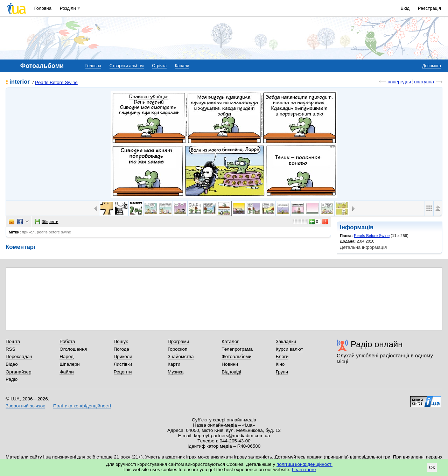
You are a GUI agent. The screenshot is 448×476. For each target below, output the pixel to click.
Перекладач (19, 356)
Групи (282, 372)
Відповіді (231, 372)
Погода (121, 349)
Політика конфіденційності (82, 406)
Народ (66, 356)
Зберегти (47, 222)
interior (20, 82)
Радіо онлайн (377, 344)
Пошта (13, 341)
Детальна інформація (363, 247)
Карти (174, 364)
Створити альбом (127, 66)
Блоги (282, 356)
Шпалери (69, 364)
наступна (424, 82)
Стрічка (159, 66)
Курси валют (289, 349)
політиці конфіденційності (304, 464)
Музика (176, 372)
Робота (67, 341)
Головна (43, 8)
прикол (28, 232)
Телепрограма (237, 349)
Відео (12, 364)
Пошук (121, 341)
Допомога (432, 66)
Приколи (123, 356)
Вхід (405, 8)
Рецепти (123, 372)
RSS (10, 349)
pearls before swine (54, 232)
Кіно (280, 364)
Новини (230, 364)
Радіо (12, 379)
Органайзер (18, 372)
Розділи (68, 8)
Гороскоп (177, 349)
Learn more (304, 470)
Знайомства (181, 356)
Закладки (286, 341)
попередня (399, 82)
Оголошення (73, 349)
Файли (67, 372)
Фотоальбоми (236, 356)
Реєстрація (429, 8)
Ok (432, 467)
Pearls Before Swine (56, 82)
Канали (182, 66)
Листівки (123, 364)
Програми (178, 341)
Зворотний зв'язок (25, 406)
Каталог (230, 341)
